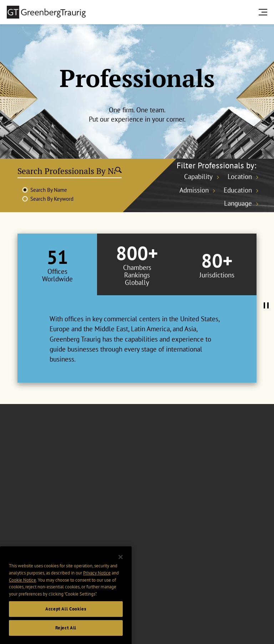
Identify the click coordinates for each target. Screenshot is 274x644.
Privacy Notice (97, 586)
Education (238, 190)
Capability (198, 177)
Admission (194, 190)
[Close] (121, 570)
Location (240, 177)
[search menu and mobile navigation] (264, 12)
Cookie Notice (22, 593)
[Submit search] (118, 171)
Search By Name (49, 190)
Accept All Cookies (66, 622)
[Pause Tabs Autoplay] (266, 306)
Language (238, 203)
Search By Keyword (52, 199)
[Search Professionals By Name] (67, 171)
